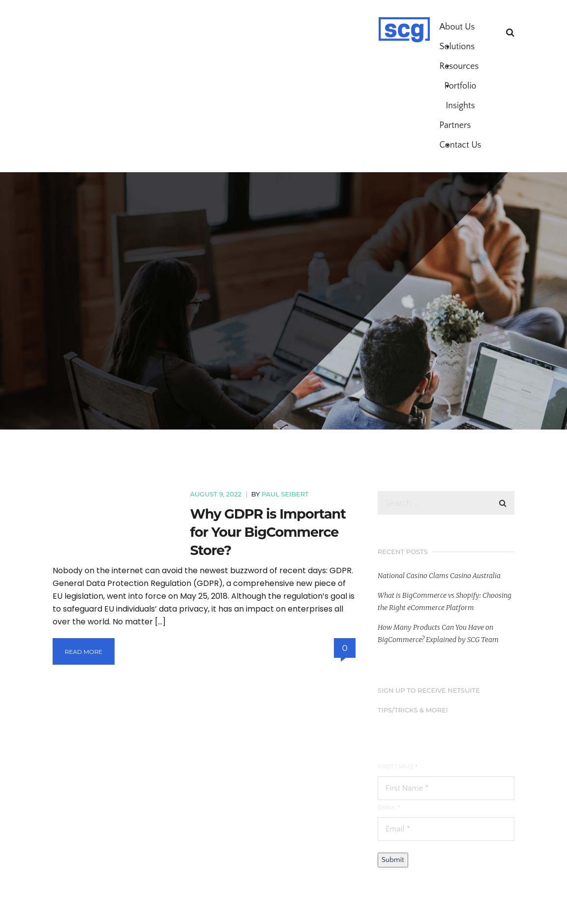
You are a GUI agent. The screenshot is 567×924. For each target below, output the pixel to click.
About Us (457, 30)
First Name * (398, 766)
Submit (393, 860)
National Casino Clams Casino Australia (439, 576)
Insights (460, 106)
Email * (389, 807)
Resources (459, 69)
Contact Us (461, 145)
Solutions (457, 49)
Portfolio (460, 86)
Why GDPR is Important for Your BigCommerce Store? (268, 532)
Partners (455, 128)
